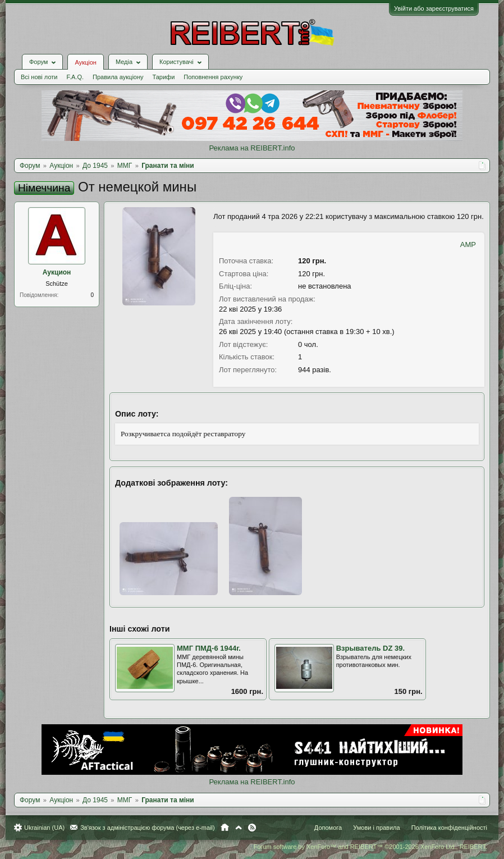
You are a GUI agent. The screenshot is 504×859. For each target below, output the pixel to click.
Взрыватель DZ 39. (370, 648)
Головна (225, 828)
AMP (468, 245)
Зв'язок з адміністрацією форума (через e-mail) (148, 828)
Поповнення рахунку (213, 77)
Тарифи (164, 77)
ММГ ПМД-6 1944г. (209, 648)
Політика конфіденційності (449, 828)
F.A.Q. (75, 77)
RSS (252, 828)
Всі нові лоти (39, 77)
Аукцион (57, 272)
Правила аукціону (118, 77)
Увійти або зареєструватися (434, 8)
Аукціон (85, 62)
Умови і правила (376, 828)
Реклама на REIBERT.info (252, 148)
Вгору (239, 828)
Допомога (328, 828)
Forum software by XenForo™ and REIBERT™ (370, 847)
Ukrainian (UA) (44, 828)
